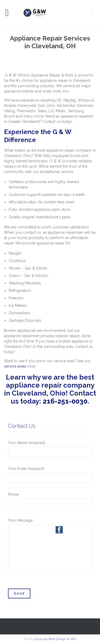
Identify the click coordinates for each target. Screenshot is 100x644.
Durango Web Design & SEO (55, 639)
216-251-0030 (65, 401)
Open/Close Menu (10, 13)
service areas (15, 366)
